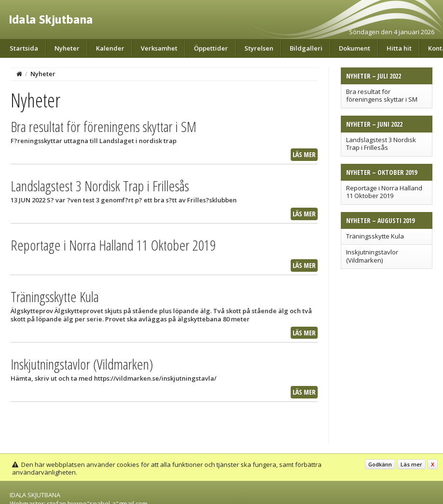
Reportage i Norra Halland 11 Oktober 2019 (384, 192)
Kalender (110, 48)
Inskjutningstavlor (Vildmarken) (372, 256)
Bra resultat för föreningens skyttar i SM (382, 95)
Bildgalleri (306, 48)
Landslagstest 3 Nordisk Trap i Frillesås (381, 144)
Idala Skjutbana (51, 19)
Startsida (24, 48)
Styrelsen (259, 48)
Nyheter (67, 48)
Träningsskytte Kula (375, 236)
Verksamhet (159, 48)
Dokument (355, 48)
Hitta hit (399, 48)
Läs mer (304, 154)
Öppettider (211, 48)
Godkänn (380, 464)
